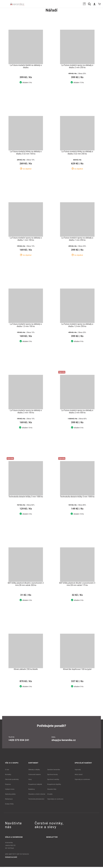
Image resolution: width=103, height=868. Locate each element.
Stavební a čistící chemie (37, 795)
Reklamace (9, 800)
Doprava (8, 785)
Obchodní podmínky (12, 780)
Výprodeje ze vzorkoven (55, 800)
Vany (30, 780)
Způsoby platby (10, 795)
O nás (7, 771)
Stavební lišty (52, 790)
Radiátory (32, 790)
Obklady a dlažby (34, 771)
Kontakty (8, 775)
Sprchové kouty (52, 775)
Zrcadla (50, 795)
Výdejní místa (10, 790)
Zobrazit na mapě (11, 858)
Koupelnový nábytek (35, 785)
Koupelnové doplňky (54, 785)
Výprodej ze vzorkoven (82, 780)
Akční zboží (79, 775)
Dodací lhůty (9, 805)
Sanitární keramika (54, 771)
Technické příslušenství (36, 800)
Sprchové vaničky (53, 780)
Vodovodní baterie (35, 775)
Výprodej (78, 771)
